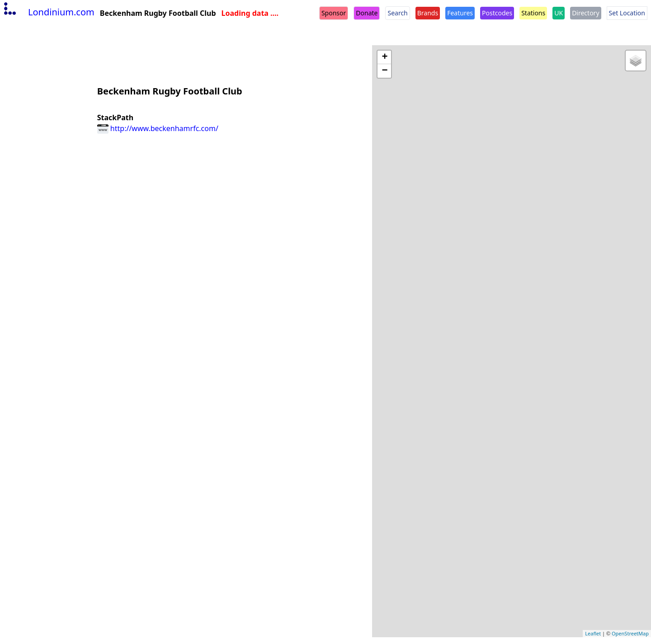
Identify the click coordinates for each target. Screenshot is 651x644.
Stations (533, 13)
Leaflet (593, 633)
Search (397, 13)
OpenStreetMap (630, 633)
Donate (367, 13)
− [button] (384, 71)
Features (460, 13)
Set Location (627, 13)
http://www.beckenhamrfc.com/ (158, 128)
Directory (585, 13)
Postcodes (497, 13)
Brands (428, 13)
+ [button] (384, 57)
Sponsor (334, 13)
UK (559, 13)
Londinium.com (48, 12)
